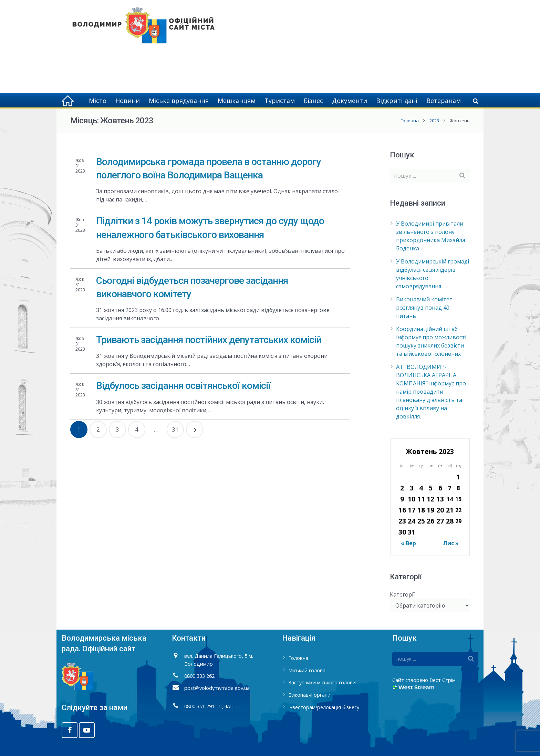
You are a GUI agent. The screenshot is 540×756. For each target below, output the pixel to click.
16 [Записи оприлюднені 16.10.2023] (402, 510)
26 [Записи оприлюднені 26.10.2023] (430, 521)
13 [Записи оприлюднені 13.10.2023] (440, 499)
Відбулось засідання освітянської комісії (183, 386)
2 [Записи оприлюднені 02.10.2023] (402, 488)
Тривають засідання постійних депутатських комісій (209, 340)
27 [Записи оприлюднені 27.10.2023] (440, 521)
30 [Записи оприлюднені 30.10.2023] (402, 532)
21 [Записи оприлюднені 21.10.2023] (450, 510)
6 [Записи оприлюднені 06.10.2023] (440, 488)
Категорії (402, 594)
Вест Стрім (443, 680)
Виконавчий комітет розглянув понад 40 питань (424, 308)
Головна (410, 121)
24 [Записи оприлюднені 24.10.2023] (412, 521)
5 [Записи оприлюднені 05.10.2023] (431, 488)
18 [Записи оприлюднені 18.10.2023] (421, 510)
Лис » (451, 543)
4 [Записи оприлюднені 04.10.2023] (421, 488)
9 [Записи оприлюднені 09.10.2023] (402, 499)
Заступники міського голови (322, 682)
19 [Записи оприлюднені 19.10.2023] (430, 510)
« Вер (408, 543)
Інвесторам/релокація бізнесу (324, 707)
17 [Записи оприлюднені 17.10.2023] (412, 510)
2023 (434, 121)
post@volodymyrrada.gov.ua (217, 688)
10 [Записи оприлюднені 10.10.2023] (412, 499)
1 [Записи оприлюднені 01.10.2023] (458, 477)
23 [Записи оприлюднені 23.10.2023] (402, 521)
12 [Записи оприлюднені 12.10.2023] (430, 499)
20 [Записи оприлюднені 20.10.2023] (440, 510)
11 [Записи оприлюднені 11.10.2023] (421, 499)
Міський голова (307, 670)
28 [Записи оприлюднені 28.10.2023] (450, 521)
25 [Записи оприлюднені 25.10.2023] (421, 521)
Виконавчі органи (309, 695)
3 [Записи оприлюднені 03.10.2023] (412, 488)
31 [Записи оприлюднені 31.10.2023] (412, 532)
